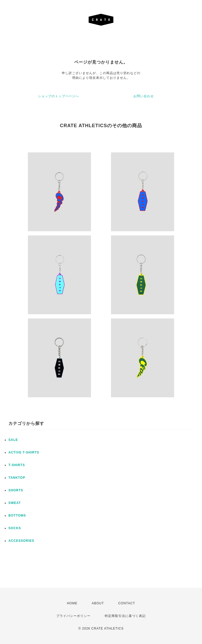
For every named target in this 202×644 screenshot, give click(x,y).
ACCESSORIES (21, 541)
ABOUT (98, 603)
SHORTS (16, 490)
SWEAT (15, 503)
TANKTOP (17, 478)
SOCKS (15, 528)
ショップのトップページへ (58, 96)
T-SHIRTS (17, 465)
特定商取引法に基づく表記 (125, 616)
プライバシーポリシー (73, 616)
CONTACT (127, 603)
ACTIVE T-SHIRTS (24, 452)
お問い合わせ (144, 96)
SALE (13, 440)
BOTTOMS (17, 516)
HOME (72, 603)
